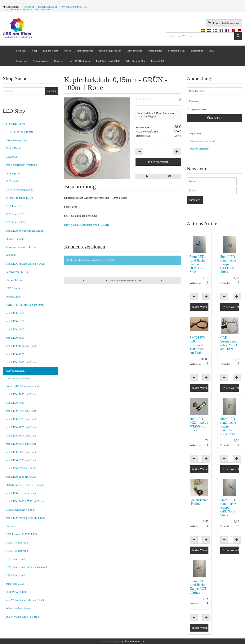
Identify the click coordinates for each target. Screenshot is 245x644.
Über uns (59, 61)
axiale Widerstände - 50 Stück (23, 617)
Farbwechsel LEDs (17, 272)
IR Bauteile (12, 181)
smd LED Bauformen (80, 61)
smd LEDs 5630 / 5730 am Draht (25, 501)
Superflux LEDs (15, 584)
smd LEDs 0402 (15, 321)
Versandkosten (155, 51)
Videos (67, 51)
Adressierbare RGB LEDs (21, 247)
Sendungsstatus (41, 61)
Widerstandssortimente (19, 608)
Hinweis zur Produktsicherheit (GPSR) (87, 225)
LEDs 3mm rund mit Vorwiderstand (26, 567)
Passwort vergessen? (200, 149)
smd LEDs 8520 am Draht (21, 411)
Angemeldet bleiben (196, 110)
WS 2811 (11, 255)
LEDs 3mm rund (15, 559)
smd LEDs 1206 (15, 354)
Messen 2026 (158, 61)
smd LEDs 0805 (15, 338)
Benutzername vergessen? (202, 141)
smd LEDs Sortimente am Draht (24, 231)
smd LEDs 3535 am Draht (21, 460)
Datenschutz (197, 51)
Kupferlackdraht (15, 371)
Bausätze (11, 526)
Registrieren (195, 133)
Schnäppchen (13, 173)
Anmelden (214, 118)
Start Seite (21, 51)
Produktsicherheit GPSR (108, 61)
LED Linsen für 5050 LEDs (22, 534)
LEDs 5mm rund (15, 575)
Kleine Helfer (14, 148)
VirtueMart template (110, 641)
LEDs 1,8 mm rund (17, 543)
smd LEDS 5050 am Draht (21, 468)
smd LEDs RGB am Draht (21, 493)
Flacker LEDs (14, 280)
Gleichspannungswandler (20, 510)
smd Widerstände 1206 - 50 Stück (25, 600)
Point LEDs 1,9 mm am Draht (23, 386)
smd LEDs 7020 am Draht (21, 394)
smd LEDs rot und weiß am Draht (25, 518)
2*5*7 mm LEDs (16, 214)
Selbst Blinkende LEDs (19, 198)
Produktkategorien (16, 140)
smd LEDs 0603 (15, 329)
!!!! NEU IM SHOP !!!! (19, 132)
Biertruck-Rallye (15, 124)
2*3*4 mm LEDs (16, 206)
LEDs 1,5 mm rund (17, 551)
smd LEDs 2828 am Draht (21, 427)
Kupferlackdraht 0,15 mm (18, 378)
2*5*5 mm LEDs (16, 222)
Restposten (12, 157)
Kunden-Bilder (51, 51)
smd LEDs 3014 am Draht (21, 436)
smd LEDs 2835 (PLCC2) (21, 477)
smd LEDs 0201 (15, 313)
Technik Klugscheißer (110, 51)
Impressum (22, 61)
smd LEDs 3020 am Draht (21, 452)
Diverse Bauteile (15, 239)
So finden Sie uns (177, 51)
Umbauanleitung (85, 51)
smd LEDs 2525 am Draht (21, 419)
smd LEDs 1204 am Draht (21, 346)
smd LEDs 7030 (15, 403)
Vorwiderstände (134, 51)
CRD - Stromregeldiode (19, 190)
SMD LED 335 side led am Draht (25, 305)
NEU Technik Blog (136, 61)
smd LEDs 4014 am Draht (21, 444)
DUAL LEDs (13, 297)
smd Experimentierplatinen (21, 165)
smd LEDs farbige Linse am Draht (26, 264)
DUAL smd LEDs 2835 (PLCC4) (25, 485)
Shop (35, 51)
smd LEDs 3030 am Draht (21, 362)
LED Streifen (13, 288)
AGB (212, 51)
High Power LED (16, 592)
